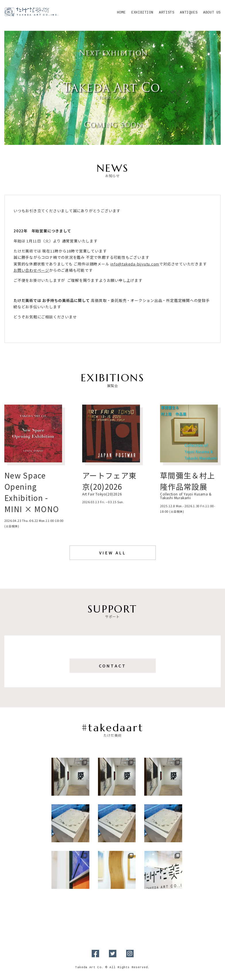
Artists (167, 13)
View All (112, 553)
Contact (112, 666)
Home (121, 13)
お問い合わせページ (31, 270)
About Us (212, 13)
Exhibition (142, 13)
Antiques (189, 13)
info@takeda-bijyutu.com (135, 264)
